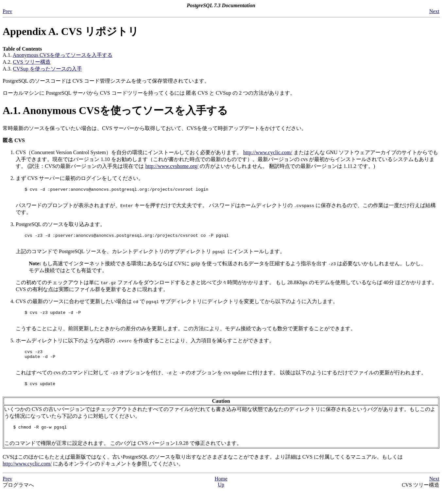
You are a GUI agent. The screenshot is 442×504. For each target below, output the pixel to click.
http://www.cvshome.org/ (172, 166)
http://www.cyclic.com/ (268, 152)
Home (221, 491)
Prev (7, 11)
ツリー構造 (32, 62)
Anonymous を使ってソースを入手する (63, 55)
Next (434, 11)
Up (221, 497)
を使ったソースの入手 (48, 69)
